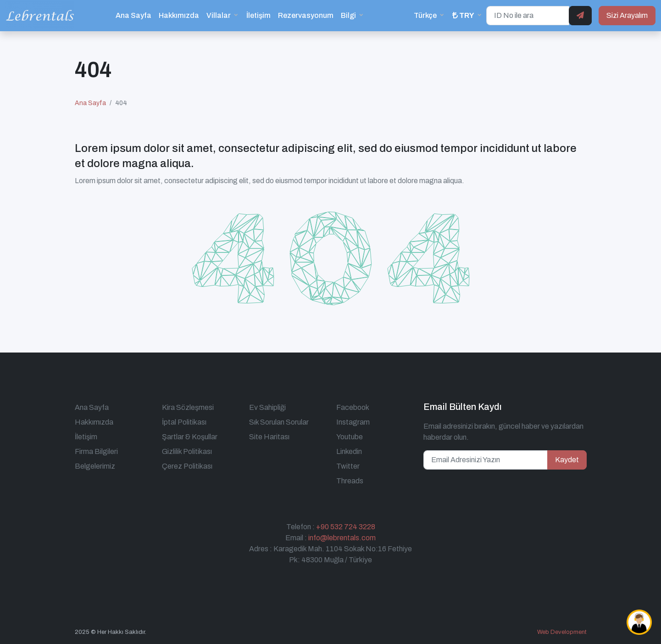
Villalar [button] (219, 15)
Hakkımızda (179, 15)
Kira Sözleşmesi (188, 407)
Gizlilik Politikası (187, 451)
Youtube (350, 437)
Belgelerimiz (95, 466)
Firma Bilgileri (96, 451)
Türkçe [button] (425, 15)
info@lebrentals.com (342, 538)
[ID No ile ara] (528, 16)
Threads (350, 481)
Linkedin (349, 451)
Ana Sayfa (133, 15)
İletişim (258, 15)
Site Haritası (269, 437)
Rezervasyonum (306, 15)
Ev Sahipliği (267, 407)
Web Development (562, 632)
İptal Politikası (184, 422)
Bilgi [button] (348, 15)
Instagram (353, 422)
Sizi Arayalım (627, 15)
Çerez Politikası (187, 466)
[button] (467, 15)
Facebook (353, 407)
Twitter (348, 466)
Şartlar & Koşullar (190, 437)
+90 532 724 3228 (346, 527)
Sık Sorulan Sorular (279, 422)
